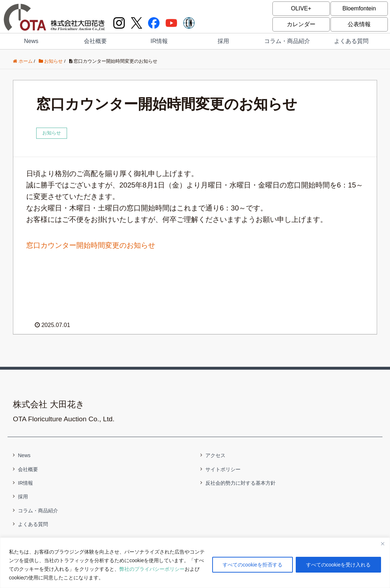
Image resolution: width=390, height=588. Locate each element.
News (31, 41)
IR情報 (159, 41)
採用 (223, 41)
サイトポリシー (223, 469)
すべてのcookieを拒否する (252, 565)
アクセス (215, 455)
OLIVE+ (301, 8)
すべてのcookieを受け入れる (338, 565)
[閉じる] (382, 544)
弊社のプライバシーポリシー (152, 569)
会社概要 (95, 41)
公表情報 (359, 24)
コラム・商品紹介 (287, 41)
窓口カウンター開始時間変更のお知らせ (91, 245)
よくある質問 (351, 41)
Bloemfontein (359, 8)
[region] (195, 563)
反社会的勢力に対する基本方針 (241, 483)
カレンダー (301, 24)
